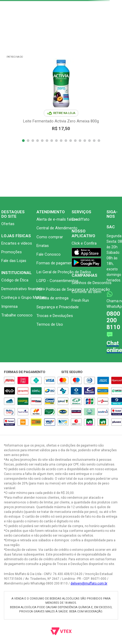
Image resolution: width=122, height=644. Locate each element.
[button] (23, 141)
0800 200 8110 (113, 320)
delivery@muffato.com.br (89, 583)
